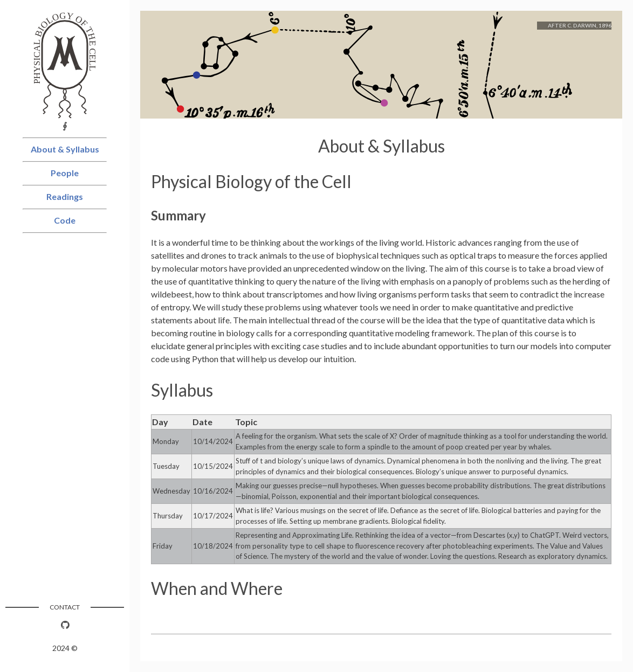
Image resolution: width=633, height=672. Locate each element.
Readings (65, 196)
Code (65, 220)
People (65, 173)
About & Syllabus (65, 149)
